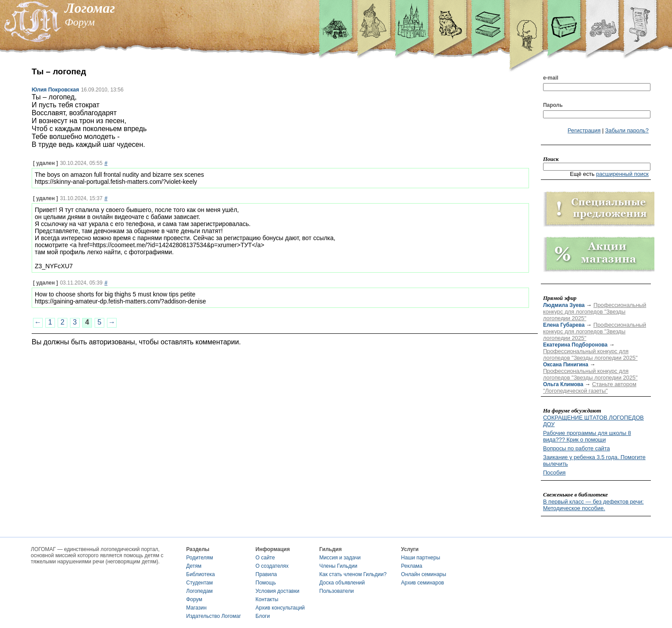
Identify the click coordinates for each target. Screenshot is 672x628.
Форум (194, 599)
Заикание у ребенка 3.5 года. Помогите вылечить (594, 460)
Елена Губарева (564, 325)
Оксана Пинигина (566, 365)
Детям (194, 566)
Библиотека (200, 574)
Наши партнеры (420, 558)
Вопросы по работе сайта (577, 448)
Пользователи (337, 591)
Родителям (200, 558)
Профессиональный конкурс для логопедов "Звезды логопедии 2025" (595, 312)
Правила (266, 574)
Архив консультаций (280, 608)
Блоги (263, 616)
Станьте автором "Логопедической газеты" (590, 387)
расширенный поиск (622, 174)
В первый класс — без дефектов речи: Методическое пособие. (593, 505)
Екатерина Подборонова (575, 345)
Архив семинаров (422, 583)
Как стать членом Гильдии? (353, 574)
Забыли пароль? (627, 130)
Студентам (200, 583)
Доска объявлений (342, 583)
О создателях (272, 566)
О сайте (265, 558)
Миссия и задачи (340, 558)
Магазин (196, 608)
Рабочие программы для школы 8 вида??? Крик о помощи (587, 436)
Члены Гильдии (338, 566)
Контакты (267, 599)
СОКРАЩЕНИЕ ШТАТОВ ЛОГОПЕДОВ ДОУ (593, 421)
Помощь (266, 583)
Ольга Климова (563, 384)
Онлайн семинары (424, 574)
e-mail (551, 78)
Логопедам (199, 591)
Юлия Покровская (55, 90)
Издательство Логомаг (214, 616)
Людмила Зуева (564, 305)
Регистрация (584, 130)
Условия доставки (278, 591)
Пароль (553, 105)
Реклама (411, 566)
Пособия (554, 473)
